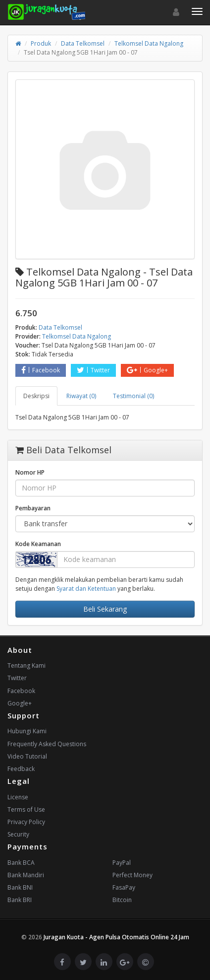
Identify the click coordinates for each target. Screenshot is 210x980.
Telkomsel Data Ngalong (149, 43)
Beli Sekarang (105, 609)
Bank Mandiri (26, 875)
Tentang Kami (26, 665)
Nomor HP (30, 472)
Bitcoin (122, 900)
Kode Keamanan (38, 544)
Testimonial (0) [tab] (133, 396)
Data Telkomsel (83, 43)
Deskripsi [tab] (36, 396)
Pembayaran (33, 508)
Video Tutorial (27, 756)
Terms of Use (26, 809)
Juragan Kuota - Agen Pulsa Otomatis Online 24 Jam (116, 937)
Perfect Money (132, 875)
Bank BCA (21, 863)
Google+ (147, 370)
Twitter (93, 370)
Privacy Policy (26, 822)
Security (18, 834)
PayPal (122, 863)
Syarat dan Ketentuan (86, 589)
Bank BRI (20, 900)
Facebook (41, 370)
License (18, 797)
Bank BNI (20, 887)
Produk (41, 43)
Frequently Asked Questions (47, 744)
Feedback (21, 769)
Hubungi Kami (27, 731)
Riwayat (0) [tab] (81, 396)
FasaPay (124, 887)
